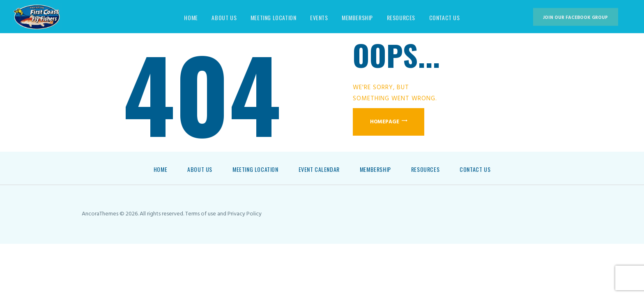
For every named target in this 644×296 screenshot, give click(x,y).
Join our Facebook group (575, 18)
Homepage (385, 122)
